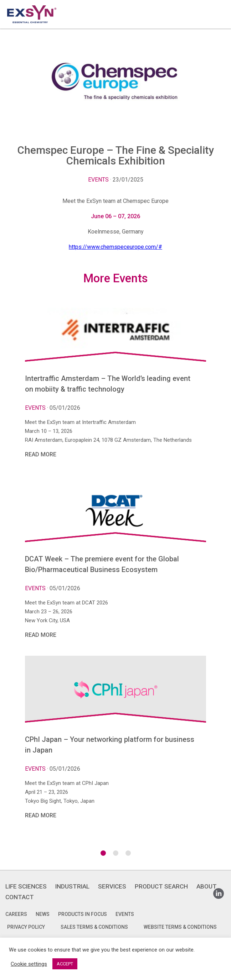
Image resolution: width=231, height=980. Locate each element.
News (43, 914)
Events (98, 180)
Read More (41, 454)
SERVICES (112, 886)
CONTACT (20, 897)
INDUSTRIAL (72, 886)
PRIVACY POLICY (26, 927)
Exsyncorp (218, 3)
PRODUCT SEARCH (161, 886)
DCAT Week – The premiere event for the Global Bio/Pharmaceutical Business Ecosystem (102, 564)
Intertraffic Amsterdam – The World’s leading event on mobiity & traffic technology (108, 384)
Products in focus (83, 914)
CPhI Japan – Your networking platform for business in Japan (110, 745)
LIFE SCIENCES (26, 886)
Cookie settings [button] (29, 964)
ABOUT (207, 886)
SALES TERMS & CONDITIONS (94, 927)
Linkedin (219, 891)
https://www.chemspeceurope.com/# (115, 247)
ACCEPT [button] (65, 964)
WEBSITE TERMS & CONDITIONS (180, 927)
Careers (16, 914)
